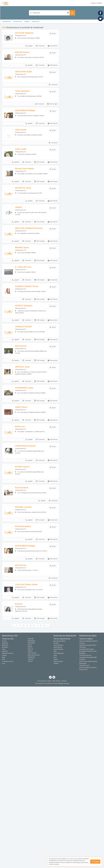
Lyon (4, 845)
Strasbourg (31, 838)
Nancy (30, 826)
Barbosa (25, 780)
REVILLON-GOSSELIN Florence (31, 292)
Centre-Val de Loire (85, 837)
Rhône (56, 841)
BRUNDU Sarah (28, 316)
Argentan (5, 825)
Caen (4, 831)
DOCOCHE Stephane (31, 33)
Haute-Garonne (58, 827)
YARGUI (25, 265)
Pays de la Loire (84, 847)
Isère (55, 833)
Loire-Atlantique (59, 835)
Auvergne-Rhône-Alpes (86, 831)
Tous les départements (62, 820)
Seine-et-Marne (58, 843)
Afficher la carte (82, 55)
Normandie (83, 845)
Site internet (53, 52)
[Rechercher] (72, 13)
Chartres (5, 833)
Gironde (56, 825)
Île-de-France (83, 851)
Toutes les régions (86, 820)
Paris (55, 839)
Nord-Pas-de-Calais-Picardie (88, 843)
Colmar (4, 837)
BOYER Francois (29, 600)
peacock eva (27, 729)
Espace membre (96, 3)
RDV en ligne (52, 130)
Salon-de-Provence (34, 836)
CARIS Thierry (28, 523)
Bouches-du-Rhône (60, 823)
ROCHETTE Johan (30, 239)
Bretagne (82, 835)
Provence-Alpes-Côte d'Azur (88, 849)
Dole (3, 841)
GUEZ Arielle (27, 188)
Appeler (29, 52)
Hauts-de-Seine (58, 831)
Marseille (31, 820)
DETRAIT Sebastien (30, 394)
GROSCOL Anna (29, 471)
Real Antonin (27, 445)
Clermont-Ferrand (8, 835)
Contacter (40, 52)
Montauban (32, 822)
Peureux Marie (28, 626)
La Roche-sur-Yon (8, 843)
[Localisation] (49, 13)
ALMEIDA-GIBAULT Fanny (33, 368)
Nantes (30, 828)
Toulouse (31, 841)
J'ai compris (95, 862)
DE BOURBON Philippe (32, 136)
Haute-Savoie (58, 829)
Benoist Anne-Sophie (31, 213)
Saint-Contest (32, 834)
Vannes (30, 843)
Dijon (4, 839)
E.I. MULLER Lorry (30, 342)
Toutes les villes (8, 820)
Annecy (4, 823)
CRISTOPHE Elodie (30, 84)
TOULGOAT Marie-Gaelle (33, 755)
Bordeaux (5, 829)
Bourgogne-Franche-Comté (88, 833)
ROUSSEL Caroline (30, 652)
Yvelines (56, 845)
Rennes (30, 832)
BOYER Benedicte (29, 677)
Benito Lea (26, 548)
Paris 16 (30, 830)
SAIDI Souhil (27, 162)
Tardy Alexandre (29, 110)
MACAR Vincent (29, 59)
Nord (55, 837)
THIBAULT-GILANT (30, 419)
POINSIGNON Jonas (31, 497)
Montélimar (31, 824)
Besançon (5, 827)
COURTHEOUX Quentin (32, 574)
